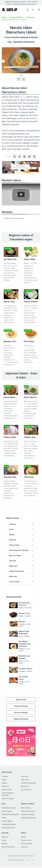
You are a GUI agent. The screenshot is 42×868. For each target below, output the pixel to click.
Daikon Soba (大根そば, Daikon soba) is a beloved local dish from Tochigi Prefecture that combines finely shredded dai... (11, 448)
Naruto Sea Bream (13, 302)
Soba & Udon (7, 778)
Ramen (4, 771)
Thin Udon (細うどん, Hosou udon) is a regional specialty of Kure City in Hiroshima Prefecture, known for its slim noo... (31, 479)
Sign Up (5, 825)
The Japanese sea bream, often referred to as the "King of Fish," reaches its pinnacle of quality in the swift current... (11, 314)
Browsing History (8, 835)
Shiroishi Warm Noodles (15, 467)
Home (5, 17)
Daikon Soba (10, 437)
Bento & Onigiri (8, 787)
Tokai (4, 806)
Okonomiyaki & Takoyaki (8, 782)
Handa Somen (31, 302)
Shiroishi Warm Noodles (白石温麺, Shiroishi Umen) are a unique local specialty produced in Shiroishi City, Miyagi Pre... (11, 480)
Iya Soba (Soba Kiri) (13, 259)
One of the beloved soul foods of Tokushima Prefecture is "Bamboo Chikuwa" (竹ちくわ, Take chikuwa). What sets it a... (11, 355)
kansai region (7, 809)
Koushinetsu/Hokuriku (10, 803)
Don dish (25, 765)
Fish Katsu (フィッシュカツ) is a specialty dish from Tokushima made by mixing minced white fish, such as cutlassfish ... (31, 354)
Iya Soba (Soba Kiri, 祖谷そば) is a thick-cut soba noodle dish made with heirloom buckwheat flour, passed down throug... (11, 272)
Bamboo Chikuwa (12, 341)
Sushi (4, 768)
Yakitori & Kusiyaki (28, 771)
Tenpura (5, 765)
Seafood (5, 775)
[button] (19, 76)
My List (5, 832)
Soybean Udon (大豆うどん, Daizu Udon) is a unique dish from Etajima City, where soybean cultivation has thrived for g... (31, 450)
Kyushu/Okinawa (8, 816)
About (23, 825)
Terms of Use (26, 829)
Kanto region (7, 800)
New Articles (21, 688)
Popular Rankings (21, 694)
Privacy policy (26, 832)
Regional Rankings (21, 707)
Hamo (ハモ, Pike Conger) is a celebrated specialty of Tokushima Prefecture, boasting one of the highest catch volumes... (31, 273)
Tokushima (31, 17)
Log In (4, 829)
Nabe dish (25, 768)
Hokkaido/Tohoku (9, 796)
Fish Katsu (29, 341)
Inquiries (24, 835)
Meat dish (25, 775)
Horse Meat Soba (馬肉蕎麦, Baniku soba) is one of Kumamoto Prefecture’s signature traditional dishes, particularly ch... (11, 410)
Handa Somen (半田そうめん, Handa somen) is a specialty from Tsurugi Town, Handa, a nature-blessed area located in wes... (31, 314)
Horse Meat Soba (12, 397)
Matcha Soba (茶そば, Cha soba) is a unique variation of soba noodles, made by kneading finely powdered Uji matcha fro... (31, 410)
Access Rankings (21, 701)
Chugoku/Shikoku (17, 17)
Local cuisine (26, 778)
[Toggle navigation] (39, 10)
